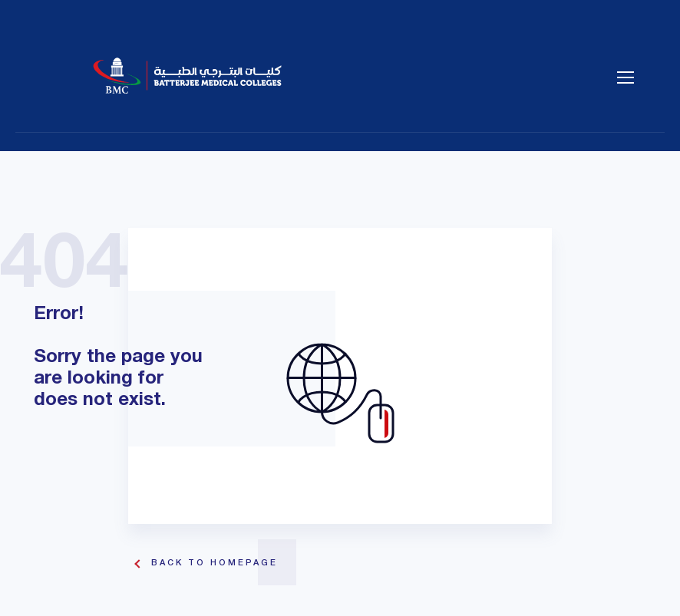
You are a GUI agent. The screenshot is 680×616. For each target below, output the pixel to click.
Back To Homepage (215, 563)
